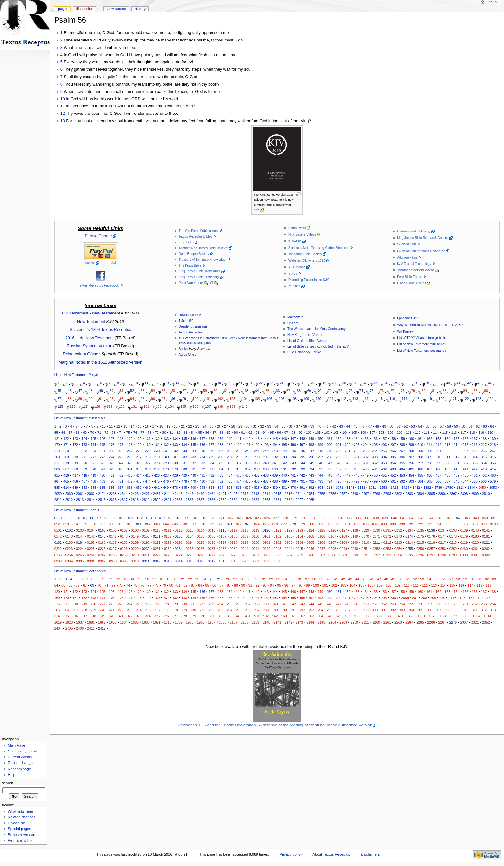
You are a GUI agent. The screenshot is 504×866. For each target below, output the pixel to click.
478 (184, 481)
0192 (168, 542)
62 (236, 391)
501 (393, 481)
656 (112, 488)
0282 (266, 555)
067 (193, 524)
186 (203, 445)
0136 (431, 530)
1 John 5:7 (186, 321)
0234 (179, 549)
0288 (332, 555)
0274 (179, 555)
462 (484, 475)
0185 (91, 542)
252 (357, 451)
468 (94, 481)
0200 (256, 542)
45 (59, 391)
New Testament (106, 313)
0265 (80, 555)
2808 (464, 494)
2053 (493, 488)
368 (75, 469)
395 (320, 469)
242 (266, 451)
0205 (310, 542)
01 (56, 518)
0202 (277, 542)
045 (440, 518)
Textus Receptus (191, 332)
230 (157, 451)
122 (466, 398)
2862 (256, 500)
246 (302, 451)
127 (85, 406)
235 (203, 451)
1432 (416, 488)
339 (257, 463)
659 (139, 488)
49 (101, 391)
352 (375, 463)
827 (248, 488)
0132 (398, 530)
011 (131, 518)
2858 (212, 500)
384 (221, 469)
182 (166, 445)
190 (239, 445)
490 (293, 481)
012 (140, 518)
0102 (69, 530)
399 (357, 469)
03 (70, 518)
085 (357, 524)
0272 (157, 555)
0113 (190, 530)
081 (320, 524)
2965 (310, 500)
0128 (354, 530)
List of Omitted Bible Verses (307, 341)
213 (447, 445)
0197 (223, 542)
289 (248, 457)
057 (103, 524)
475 (157, 481)
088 (384, 524)
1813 (460, 488)
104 (245, 398)
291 (266, 457)
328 (157, 463)
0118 (245, 530)
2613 (256, 494)
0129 (365, 530)
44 (490, 383)
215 (466, 445)
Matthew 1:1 (296, 317)
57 (184, 391)
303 (375, 457)
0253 (387, 549)
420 (103, 475)
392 (293, 469)
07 (99, 518)
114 (368, 398)
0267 (102, 555)
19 (230, 383)
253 (366, 451)
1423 (394, 488)
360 (447, 463)
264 (466, 451)
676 (175, 488)
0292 (376, 555)
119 (429, 398)
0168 (343, 536)
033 (331, 518)
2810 (486, 494)
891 (302, 488)
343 (293, 463)
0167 (332, 536)
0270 (135, 555)
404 (402, 469)
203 (357, 445)
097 (466, 524)
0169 (354, 536)
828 (257, 488)
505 (429, 481)
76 (382, 391)
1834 (471, 488)
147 (293, 439)
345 (311, 463)
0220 (475, 542)
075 (266, 524)
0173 (398, 536)
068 (203, 524)
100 (196, 398)
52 (132, 391)
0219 (464, 542)
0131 (387, 530)
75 (372, 391)
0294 (398, 555)
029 (294, 518)
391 (284, 469)
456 (429, 475)
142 (248, 439)
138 (220, 406)
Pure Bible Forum (410, 277)
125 (60, 406)
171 (66, 445)
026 (267, 518)
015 (167, 518)
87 (59, 398)
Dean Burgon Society (194, 254)
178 (130, 445)
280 (166, 457)
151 (329, 439)
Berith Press (297, 228)
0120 (266, 530)
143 (257, 439)
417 (75, 475)
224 (103, 451)
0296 (420, 555)
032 (322, 518)
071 (230, 524)
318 (66, 463)
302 (366, 457)
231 (166, 451)
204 (366, 445)
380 (184, 469)
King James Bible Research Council (423, 238)
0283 (277, 555)
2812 (69, 500)
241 (257, 451)
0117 (234, 530)
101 (208, 398)
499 (375, 481)
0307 (102, 561)
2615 (277, 494)
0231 (157, 549)
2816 (113, 500)
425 (148, 475)
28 (323, 383)
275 (121, 457)
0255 (409, 549)
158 (393, 439)
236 (212, 451)
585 (57, 488)
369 (84, 469)
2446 (190, 494)
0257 (431, 549)
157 (384, 439)
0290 (354, 555)
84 (465, 391)
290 (257, 457)
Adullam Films (407, 257)
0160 (256, 536)
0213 (398, 542)
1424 (405, 488)
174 (94, 445)
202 (348, 445)
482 (221, 481)
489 (284, 481)
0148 (124, 536)
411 (466, 469)
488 (275, 481)
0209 (354, 542)
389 (266, 469)
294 (293, 457)
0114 (201, 530)
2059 (58, 494)
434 (230, 475)
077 (284, 524)
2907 (300, 500)
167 (475, 439)
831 (284, 488)
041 (403, 518)
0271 (146, 555)
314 (475, 457)
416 (66, 475)
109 (306, 398)
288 (239, 457)
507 (447, 481)
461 (475, 475)
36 (407, 383)
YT (211, 283)
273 (103, 457)
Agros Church (189, 355)
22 (261, 383)
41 (459, 383)
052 (57, 524)
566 (484, 481)
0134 (409, 530)
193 (266, 445)
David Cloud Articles (411, 283)
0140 (475, 530)
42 (469, 383)
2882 (289, 500)
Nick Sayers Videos (302, 235)
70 (319, 391)
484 (239, 481)
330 (175, 463)
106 (269, 398)
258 (411, 451)
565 (475, 481)
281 (175, 457)
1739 (438, 488)
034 (340, 518)
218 (493, 445)
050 (485, 518)
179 (139, 445)
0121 (277, 530)
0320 (245, 561)
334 (212, 463)
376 (148, 469)
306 (402, 457)
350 (357, 463)
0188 (124, 542)
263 (457, 451)
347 (329, 463)
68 (299, 391)
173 (84, 445)
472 (130, 481)
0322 (266, 561)
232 (175, 451)
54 (153, 391)
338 (248, 463)
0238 (223, 549)
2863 (266, 500)
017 (185, 518)
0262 (486, 549)
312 (457, 457)
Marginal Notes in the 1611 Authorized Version (100, 362)
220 (66, 451)
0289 (343, 555)
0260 (464, 549)
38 (427, 383)
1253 (383, 488)
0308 (113, 561)
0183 (69, 542)
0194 (190, 542)
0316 (201, 561)
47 (80, 391)
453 (402, 475)
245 (293, 451)
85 (476, 391)
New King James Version (305, 335)
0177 (442, 536)
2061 (80, 494)
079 (302, 524)
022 (231, 518)
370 (94, 469)
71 (330, 391)
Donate (90, 263)
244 (284, 451)
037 (367, 518)
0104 (91, 530)
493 (320, 481)
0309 (124, 561)
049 (476, 518)
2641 (300, 494)
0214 (409, 542)
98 (174, 398)
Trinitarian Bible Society (305, 254)
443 (311, 475)
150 (320, 439)
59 (205, 391)
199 (320, 445)
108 (294, 398)
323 (112, 463)
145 (275, 439)
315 (484, 457)
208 (402, 445)
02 (63, 518)
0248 (332, 549)
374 (130, 469)
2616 (289, 494)
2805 (431, 494)
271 (84, 457)
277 (139, 457)
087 (375, 524)
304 (384, 457)
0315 (190, 561)
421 (112, 475)
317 (57, 463)
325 (130, 463)
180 (148, 445)
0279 (234, 555)
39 (438, 383)
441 (293, 475)
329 (166, 463)
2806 (442, 494)
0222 (58, 549)
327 (148, 463)
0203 (289, 542)
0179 (464, 536)
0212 (387, 542)
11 (63, 106)
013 (149, 518)
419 (94, 475)
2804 (420, 494)
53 (143, 391)
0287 (321, 555)
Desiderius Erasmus (193, 327)
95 (143, 398)
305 (393, 457)
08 (106, 518)
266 (484, 451)
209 (411, 445)
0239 (234, 549)
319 (75, 463)
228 (139, 451)
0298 (442, 555)
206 (384, 445)
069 (212, 524)
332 (193, 463)
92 (112, 398)
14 (177, 383)
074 (257, 524)
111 (331, 398)
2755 (321, 494)
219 (57, 451)
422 (121, 475)
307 (411, 457)
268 (57, 457)
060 (130, 524)
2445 (179, 494)
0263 (58, 555)
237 (221, 451)
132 (146, 406)
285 (212, 457)
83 (455, 391)
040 (394, 518)
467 (84, 481)
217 (484, 445)
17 (209, 383)
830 (275, 488)
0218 (453, 542)
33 (375, 383)
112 (343, 398)
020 (213, 518)
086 (366, 524)
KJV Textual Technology (414, 264)
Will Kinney (405, 331)
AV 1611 (294, 286)
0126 (332, 530)
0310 (135, 561)
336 (230, 463)
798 (203, 488)
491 (302, 481)
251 (348, 451)
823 (212, 488)
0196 (212, 542)
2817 (124, 500)
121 (454, 398)
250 (338, 451)
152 (338, 439)
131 (134, 406)
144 (266, 439)
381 (193, 469)
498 (366, 481)
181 (157, 445)
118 (417, 398)
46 (70, 391)
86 (486, 391)
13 (63, 121)
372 (112, 469)
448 (357, 475)
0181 (486, 536)
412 (475, 469)
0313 (168, 561)
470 (112, 481)
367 (66, 469)
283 (193, 457)
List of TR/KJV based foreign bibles (422, 338)
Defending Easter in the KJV (309, 280)
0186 (102, 542)
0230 (146, 549)
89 (80, 398)
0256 (420, 549)
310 (438, 457)
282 (184, 457)
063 (157, 524)
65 (267, 391)
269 (66, 457)
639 (75, 488)
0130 (376, 530)
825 (230, 488)
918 (329, 488)
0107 (124, 530)
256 (393, 451)
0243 (277, 549)
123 (478, 398)
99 (184, 398)
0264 (69, 555)
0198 (234, 542)
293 (284, 457)
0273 (168, 555)
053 (66, 524)
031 (312, 518)
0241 (256, 549)
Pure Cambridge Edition (305, 352)
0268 (113, 555)
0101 (58, 530)
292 (275, 457)
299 (338, 457)
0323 (277, 561)
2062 (91, 494)
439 (275, 475)
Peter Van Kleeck (191, 283)
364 (484, 463)
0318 (223, 561)
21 (250, 383)
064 (166, 524)
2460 (201, 494)
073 (248, 524)
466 (75, 481)
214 (457, 445)
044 (431, 518)
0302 (486, 555)
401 (375, 469)
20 (240, 383)
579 (493, 481)
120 (442, 398)
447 (348, 475)
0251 (365, 549)
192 (257, 445)
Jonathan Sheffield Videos (416, 270)
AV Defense (297, 267)
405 (411, 469)
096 (457, 524)
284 (203, 457)
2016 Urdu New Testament (89, 338)
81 (434, 391)
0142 (58, 536)
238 (230, 451)
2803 (409, 494)
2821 (168, 500)
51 (122, 391)
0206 (321, 542)
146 (284, 439)
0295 (409, 555)
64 (257, 391)
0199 (245, 542)
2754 (310, 494)
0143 (69, 536)
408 (438, 469)
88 (70, 398)
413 (484, 469)
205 (375, 445)
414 (493, 469)
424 (139, 475)
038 (376, 518)
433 (221, 475)
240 (248, 451)
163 (438, 439)
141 (239, 439)
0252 (376, 549)
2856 (190, 500)
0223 (69, 549)
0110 (157, 530)
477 (175, 481)
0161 (266, 536)
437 (257, 475)
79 (413, 391)
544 (466, 481)
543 (457, 481)
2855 (179, 500)
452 (393, 475)
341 (275, 463)
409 (447, 469)
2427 (146, 494)
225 (112, 451)
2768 (376, 494)
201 (338, 445)
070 (221, 524)
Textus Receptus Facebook (98, 285)
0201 (266, 542)
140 (245, 406)
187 (212, 445)
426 (157, 475)
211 (429, 445)
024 (249, 518)
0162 (277, 536)
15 (188, 383)
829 (266, 488)
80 (424, 391)
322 (103, 463)
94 (132, 398)
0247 (321, 549)
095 (447, 524)
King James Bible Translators (200, 271)
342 (284, 463)
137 (208, 406)
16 (198, 383)
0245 (300, 549)
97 (163, 398)
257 (402, 451)
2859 (223, 500)
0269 (124, 555)
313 (466, 457)
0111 (168, 530)
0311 (146, 561)
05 (85, 518)
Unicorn (293, 323)
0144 (80, 536)
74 (361, 391)
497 (357, 481)
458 (447, 475)
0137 (442, 530)
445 (329, 475)
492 (311, 481)
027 (276, 518)
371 (103, 469)
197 (302, 445)
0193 (179, 542)
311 (447, 457)
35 (396, 383)
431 (203, 475)
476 (166, 481)
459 (457, 475)
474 (148, 481)
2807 (453, 494)
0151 (157, 536)
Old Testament (75, 313)
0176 (431, 536)
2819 (146, 500)
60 (215, 391)
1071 (339, 488)
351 (366, 463)
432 (212, 475)
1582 (428, 488)
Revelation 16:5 (190, 315)
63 (247, 391)
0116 (223, 530)
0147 (113, 536)
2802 (398, 494)
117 (405, 398)
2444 (168, 494)
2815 (102, 500)
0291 (365, 555)
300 (348, 457)
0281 (256, 555)
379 (175, 469)
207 (393, 445)
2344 (124, 494)
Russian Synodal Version (90, 346)
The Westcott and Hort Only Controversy (316, 329)
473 (139, 481)
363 (475, 463)
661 (157, 488)
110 (319, 398)
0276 (201, 555)
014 (158, 518)
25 (292, 383)
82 (445, 391)
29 (334, 383)
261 (438, 451)
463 (493, 475)
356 (411, 463)
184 (184, 445)
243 (275, 451)
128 (97, 406)
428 (175, 475)
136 (195, 406)
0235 (190, 549)
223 (94, 451)
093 (429, 524)
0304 (69, 561)
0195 (201, 542)
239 (239, 451)
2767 (365, 494)
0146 (102, 536)
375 (139, 469)
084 (348, 524)
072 (239, 524)
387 (248, 469)
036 (358, 518)
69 (309, 391)
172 (75, 445)
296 (311, 457)
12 (63, 114)
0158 (234, 536)
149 (311, 439)
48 (91, 391)
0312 (157, 561)
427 (166, 475)
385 (230, 469)
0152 (168, 536)
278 (148, 457)
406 (420, 469)
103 (232, 398)
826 (239, 488)
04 (78, 518)
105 (257, 398)
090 (402, 524)
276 (130, 457)
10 (63, 99)
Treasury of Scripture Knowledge (202, 260)
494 (329, 481)
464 (57, 481)
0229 (135, 549)
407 (429, 469)
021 (222, 518)
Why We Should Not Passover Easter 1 (425, 325)
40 (448, 383)
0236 (201, 549)
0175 (420, 536)
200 (329, 445)
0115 (212, 530)
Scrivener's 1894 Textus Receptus (100, 330)
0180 (475, 536)
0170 (365, 536)
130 (122, 406)
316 (493, 457)
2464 (212, 494)
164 (447, 439)
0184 (80, 542)
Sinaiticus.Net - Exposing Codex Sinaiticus (319, 248)
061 (139, 524)
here (257, 210)
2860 (234, 500)
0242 (266, 549)
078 (293, 524)
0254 (398, 549)
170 (57, 445)
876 (293, 488)
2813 (80, 500)
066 (184, 524)
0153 (179, 536)
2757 (343, 494)
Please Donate (99, 236)
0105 (102, 530)
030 (303, 518)
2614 (266, 494)
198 (311, 445)
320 (84, 463)
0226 (102, 549)
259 (420, 451)
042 (412, 518)
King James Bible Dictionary (199, 277)
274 (112, 457)
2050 (482, 488)
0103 (80, 530)
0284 (289, 555)
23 (271, 383)
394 (311, 469)
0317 (212, 561)
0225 (91, 549)
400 (366, 469)
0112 (179, 530)
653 (84, 488)
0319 (234, 561)
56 (174, 391)
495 (338, 481)
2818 (135, 500)
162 (429, 439)
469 (103, 481)
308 (420, 457)
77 (392, 391)
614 (66, 488)
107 (282, 398)
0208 (343, 542)
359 (438, 463)
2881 (277, 500)
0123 (300, 530)
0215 (420, 542)
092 (420, 524)
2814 (91, 500)
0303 (58, 561)
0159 (245, 536)
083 (338, 524)
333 (203, 463)
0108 (135, 530)
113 (355, 398)
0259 (453, 549)
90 (91, 398)
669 (166, 488)
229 (148, 451)
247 (311, 451)
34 (386, 383)
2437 (157, 494)
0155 (201, 536)
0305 (80, 561)
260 (429, 451)
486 (257, 481)
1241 (373, 488)
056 (94, 524)
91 (101, 398)
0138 (453, 530)
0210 (365, 542)
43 (479, 383)
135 (183, 406)
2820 (157, 500)
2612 (245, 494)
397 (338, 469)
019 (203, 518)
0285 (300, 555)
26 (302, 383)
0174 (409, 536)
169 (493, 439)
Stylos (293, 273)
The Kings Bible (190, 265)
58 (195, 391)
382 (203, 469)
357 (420, 463)
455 (420, 475)
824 (221, 488)
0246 (310, 549)
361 (457, 463)
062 (148, 524)
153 (348, 439)
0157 (223, 536)
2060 (69, 494)
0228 (124, 549)
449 (366, 475)
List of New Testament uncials (77, 510)
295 (302, 457)
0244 (289, 549)
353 (384, 463)
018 (194, 518)
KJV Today (186, 242)
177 (121, 445)
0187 (113, 542)
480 (203, 481)
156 (375, 439)
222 (84, 451)
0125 (321, 530)
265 (475, 451)
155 (366, 439)
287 (230, 457)
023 (240, 518)
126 (73, 406)
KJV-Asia (295, 241)
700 (193, 488)
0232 (168, 549)
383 (212, 469)
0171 (376, 536)
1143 (351, 488)
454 (411, 475)
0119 (256, 530)
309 (429, 457)
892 (311, 488)
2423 (135, 494)
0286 (310, 555)
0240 (245, 549)
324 (121, 463)
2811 (58, 500)
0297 (431, 555)
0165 (310, 536)
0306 (91, 561)
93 (122, 398)
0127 (343, 530)
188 (221, 445)
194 (275, 445)
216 (475, 445)
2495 (234, 494)
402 (384, 469)
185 (193, 445)
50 (112, 391)
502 (402, 481)
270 (75, 457)
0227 (113, 549)
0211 (376, 542)
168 (484, 439)
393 (302, 469)
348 (338, 463)
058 (112, 524)
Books (183, 349)
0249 (343, 549)
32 (365, 383)
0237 (212, 549)
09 (114, 518)
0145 (91, 536)
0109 (146, 530)
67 (288, 391)
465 (66, 481)
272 (94, 457)
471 (121, 481)
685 (184, 488)
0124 (310, 530)
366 (57, 469)
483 (230, 481)
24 (282, 383)
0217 (442, 542)
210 (420, 445)
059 (121, 524)
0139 (464, 530)
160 (411, 439)
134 (171, 406)
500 (384, 481)
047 (458, 518)
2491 (223, 494)
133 (159, 406)
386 (239, 469)
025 (258, 518)
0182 (58, 542)
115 (380, 398)
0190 (146, 542)
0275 (190, 555)
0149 (135, 536)
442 (302, 475)
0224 (80, 549)
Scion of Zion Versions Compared (421, 251)
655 (103, 488)
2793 (387, 494)
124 (491, 398)
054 (75, 524)
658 (130, 488)
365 (493, 463)
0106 (113, 530)
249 (329, 451)
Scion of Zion (406, 244)
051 (494, 518)
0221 (486, 542)
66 (278, 391)
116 (392, 398)
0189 (135, 542)
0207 (332, 542)
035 (349, 518)
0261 (475, 549)
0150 (146, 536)
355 (402, 463)
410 (457, 469)
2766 (354, 494)
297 (320, 457)
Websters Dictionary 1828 (307, 261)
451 (384, 475)
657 (121, 488)
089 (393, 524)
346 (320, 463)
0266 (91, 555)
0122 (289, 530)
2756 (332, 494)
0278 (223, 555)
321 (94, 463)
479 (193, 481)
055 (84, 524)
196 (293, 445)
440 (284, 475)
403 (393, 469)
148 (302, 439)
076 (275, 524)
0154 (190, 536)
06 (92, 518)
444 (320, 475)
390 (275, 469)
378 (166, 469)
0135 (420, 530)
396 (329, 469)
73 (351, 391)
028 (285, 518)
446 (338, 475)
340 (266, 463)
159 (402, 439)
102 (220, 398)
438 (266, 475)
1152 (362, 488)
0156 (212, 536)
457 (438, 475)
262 (447, 451)
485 (248, 481)
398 (348, 469)
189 (230, 445)
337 (239, 463)
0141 (486, 530)
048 (467, 518)
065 (175, 524)
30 (344, 383)
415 (57, 475)
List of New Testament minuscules (421, 344)
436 (248, 475)
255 (384, 451)
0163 (289, 536)
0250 (354, 549)
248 (320, 451)
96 (153, 398)
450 (375, 475)
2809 (475, 494)
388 (257, 469)
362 (466, 463)
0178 (453, 536)
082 (329, 524)
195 (284, 445)
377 (157, 469)
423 (130, 475)
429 (184, 475)
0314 (179, 561)
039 (385, 518)
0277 (212, 555)
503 (411, 481)
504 (420, 481)
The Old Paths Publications (198, 231)
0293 (387, 555)
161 (420, 439)
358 (429, 463)
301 (357, 457)
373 (121, 469)
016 (176, 518)
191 (248, 445)
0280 (245, 555)
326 (139, 463)
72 (340, 391)
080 (311, 524)
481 (212, 481)
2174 (102, 494)
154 (357, 439)
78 (403, 391)
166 (466, 439)
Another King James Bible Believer (204, 248)
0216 (431, 542)
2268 (113, 494)
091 (411, 524)
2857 (201, 500)
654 (94, 488)
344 (302, 463)
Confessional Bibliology (414, 231)
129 (110, 406)
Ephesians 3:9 (407, 318)
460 (466, 475)
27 (313, 383)
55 (163, 391)
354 (393, 463)
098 (475, 524)
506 (438, 481)
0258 (442, 549)
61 (226, 391)
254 (375, 451)
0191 (157, 542)
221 (75, 451)
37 (417, 383)
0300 (464, 555)
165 (457, 439)
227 (130, 451)
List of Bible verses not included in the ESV (318, 346)
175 (103, 445)
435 (239, 475)
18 (219, 383)
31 (355, 383)
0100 (494, 524)
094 (438, 524)
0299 (453, 555)
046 (449, 518)
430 (193, 475)
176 (112, 445)
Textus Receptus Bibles (195, 237)
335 (221, 463)
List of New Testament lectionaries (421, 351)
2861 (245, 500)
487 (266, 481)
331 (184, 463)
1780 (449, 488)
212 (438, 445)
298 (329, 457)
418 (84, 475)
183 (175, 445)
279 (157, 457)
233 (184, 451)
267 (493, 451)
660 (148, 488)
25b (220, 579)
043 (421, 518)
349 (348, 463)
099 (484, 524)
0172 (387, 536)
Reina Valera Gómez (81, 354)
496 (348, 481)
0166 (321, 536)
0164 (300, 536)
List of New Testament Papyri (76, 375)
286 (221, 457)
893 (320, 488)
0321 (256, 561)
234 (193, 451)
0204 (300, 542)
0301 (475, 555)
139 (232, 406)
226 (121, 451)
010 (122, 518)
